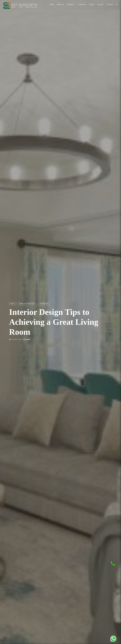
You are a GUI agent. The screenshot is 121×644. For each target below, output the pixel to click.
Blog (13, 304)
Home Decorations (27, 304)
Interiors (44, 304)
